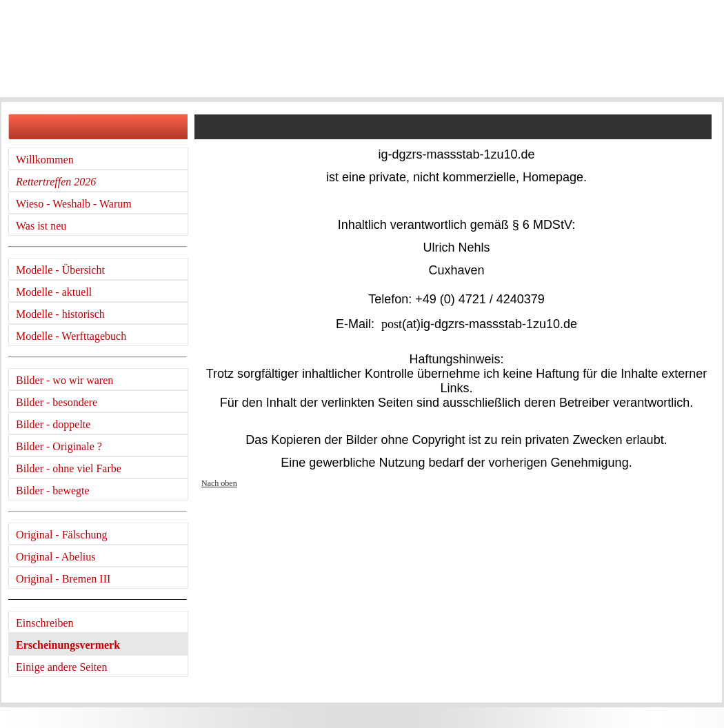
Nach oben (219, 483)
